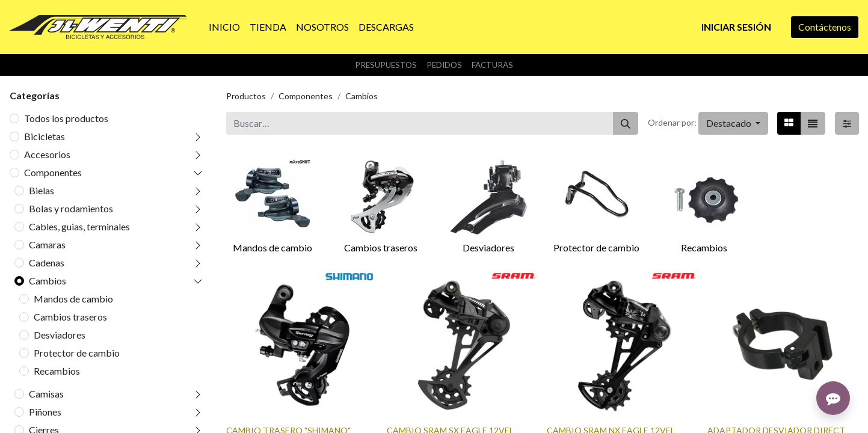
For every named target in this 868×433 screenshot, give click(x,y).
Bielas (42, 190)
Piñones (45, 412)
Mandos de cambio (73, 299)
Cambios (48, 281)
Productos (246, 96)
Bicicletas (45, 136)
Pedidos (444, 65)
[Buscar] (626, 123)
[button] (733, 123)
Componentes (53, 172)
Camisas (46, 394)
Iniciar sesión (736, 27)
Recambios (57, 371)
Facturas (492, 65)
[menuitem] (224, 27)
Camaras (47, 244)
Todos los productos (66, 118)
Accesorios (47, 154)
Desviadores (60, 335)
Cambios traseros (70, 317)
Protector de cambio (77, 353)
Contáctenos (825, 27)
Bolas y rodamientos (71, 208)
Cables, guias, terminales (79, 226)
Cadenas (47, 263)
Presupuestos (386, 65)
